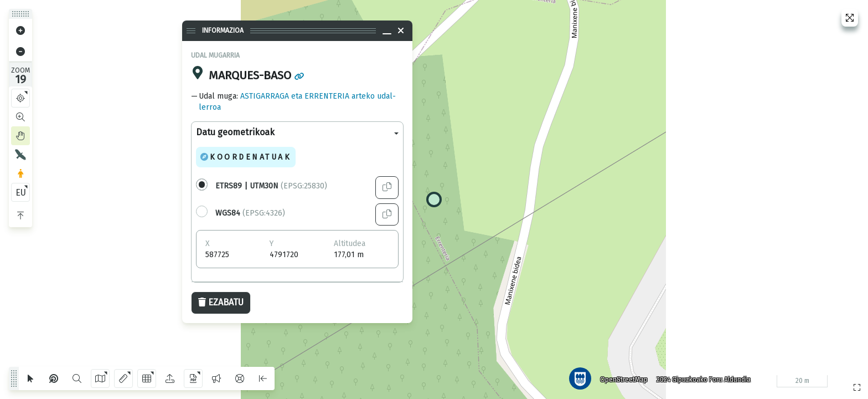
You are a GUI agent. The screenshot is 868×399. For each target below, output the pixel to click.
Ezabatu (221, 302)
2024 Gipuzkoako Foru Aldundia (704, 380)
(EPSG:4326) (250, 213)
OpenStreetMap (624, 380)
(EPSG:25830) (271, 186)
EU (21, 193)
